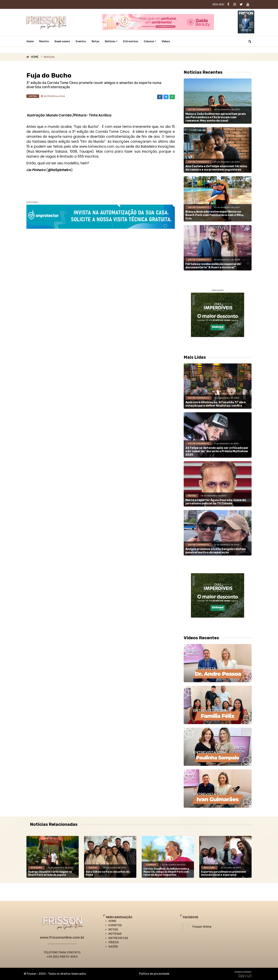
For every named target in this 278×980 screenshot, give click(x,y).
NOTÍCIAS (115, 934)
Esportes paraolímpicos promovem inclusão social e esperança (223, 873)
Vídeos (166, 41)
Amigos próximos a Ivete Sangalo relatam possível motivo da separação (216, 551)
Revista (44, 41)
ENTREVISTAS (118, 938)
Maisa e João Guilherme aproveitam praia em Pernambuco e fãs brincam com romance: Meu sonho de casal (216, 117)
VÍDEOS (114, 942)
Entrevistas (131, 41)
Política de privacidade (154, 974)
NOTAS (113, 930)
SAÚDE (113, 947)
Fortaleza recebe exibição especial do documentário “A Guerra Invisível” (213, 266)
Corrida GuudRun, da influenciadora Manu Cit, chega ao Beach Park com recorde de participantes (166, 872)
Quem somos (62, 41)
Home (30, 41)
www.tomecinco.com (97, 147)
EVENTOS (115, 925)
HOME (35, 57)
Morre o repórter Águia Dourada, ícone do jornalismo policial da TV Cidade (216, 502)
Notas (95, 41)
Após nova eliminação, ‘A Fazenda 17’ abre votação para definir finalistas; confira (216, 404)
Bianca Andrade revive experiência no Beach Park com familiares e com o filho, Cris (215, 215)
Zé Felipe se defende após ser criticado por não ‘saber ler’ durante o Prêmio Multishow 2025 (217, 451)
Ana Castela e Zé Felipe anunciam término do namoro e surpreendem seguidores (216, 168)
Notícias (110, 41)
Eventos (81, 41)
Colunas (149, 41)
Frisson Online (202, 927)
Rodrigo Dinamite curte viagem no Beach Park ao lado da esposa (50, 873)
